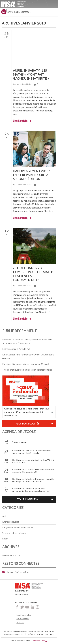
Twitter (22, 607)
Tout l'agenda (27, 499)
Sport (5, 538)
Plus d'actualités (27, 423)
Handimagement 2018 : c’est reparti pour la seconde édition (31, 175)
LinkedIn (32, 607)
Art (4, 516)
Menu (54, 12)
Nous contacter (23, 619)
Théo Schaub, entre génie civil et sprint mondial (27, 370)
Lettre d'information (18, 572)
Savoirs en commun (19, 12)
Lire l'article (20, 121)
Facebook (17, 607)
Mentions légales (24, 615)
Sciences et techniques (14, 533)
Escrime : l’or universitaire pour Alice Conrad (26, 364)
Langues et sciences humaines (18, 527)
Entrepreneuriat (11, 522)
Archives (20, 622)
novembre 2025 (11, 555)
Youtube (27, 607)
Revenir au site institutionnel (29, 590)
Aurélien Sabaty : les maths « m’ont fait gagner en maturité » (31, 74)
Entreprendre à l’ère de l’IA (16, 349)
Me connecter (39, 641)
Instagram (38, 607)
